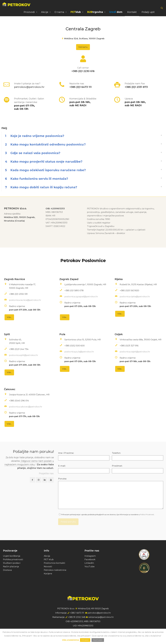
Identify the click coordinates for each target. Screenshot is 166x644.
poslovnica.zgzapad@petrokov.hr (81, 297)
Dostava (7, 570)
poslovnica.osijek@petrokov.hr (135, 352)
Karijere (48, 574)
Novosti (48, 566)
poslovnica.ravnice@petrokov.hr (25, 300)
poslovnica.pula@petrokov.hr (79, 352)
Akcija (47, 556)
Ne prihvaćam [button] (98, 640)
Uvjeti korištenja (12, 556)
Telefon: (116, 453)
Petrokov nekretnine (55, 570)
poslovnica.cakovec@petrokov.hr (26, 407)
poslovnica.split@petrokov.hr (24, 355)
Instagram (90, 556)
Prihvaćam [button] (85, 640)
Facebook (90, 559)
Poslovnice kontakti (54, 563)
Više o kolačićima (70, 640)
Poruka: (62, 479)
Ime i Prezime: (66, 453)
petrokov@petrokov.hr (29, 87)
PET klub (49, 559)
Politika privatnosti (13, 559)
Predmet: (117, 466)
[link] (83, 136)
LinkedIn (89, 563)
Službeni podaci (12, 563)
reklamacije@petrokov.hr (101, 617)
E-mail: (62, 466)
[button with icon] (32, 480)
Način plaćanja (11, 566)
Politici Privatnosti (147, 515)
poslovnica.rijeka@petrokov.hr (135, 297)
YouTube (90, 566)
